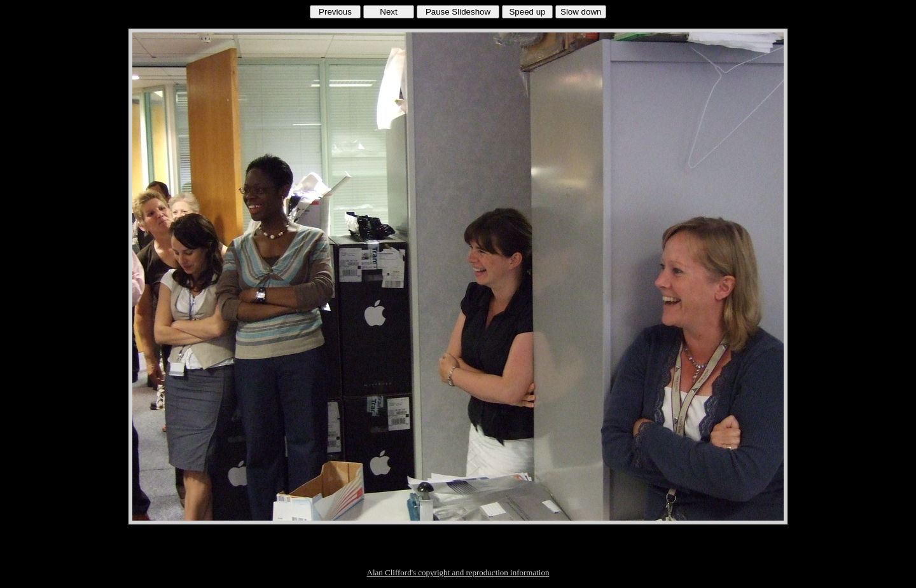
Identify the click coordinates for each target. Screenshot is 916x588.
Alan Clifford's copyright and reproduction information (458, 572)
